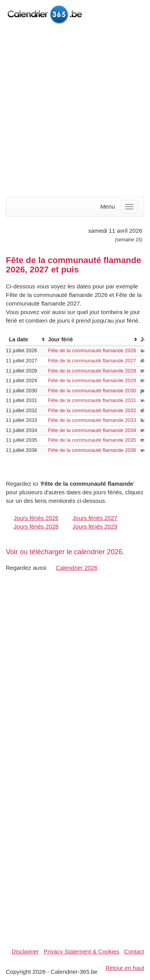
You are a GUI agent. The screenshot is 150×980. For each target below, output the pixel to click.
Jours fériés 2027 (95, 518)
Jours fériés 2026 (36, 518)
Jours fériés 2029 (95, 526)
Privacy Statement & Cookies (81, 951)
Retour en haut (125, 968)
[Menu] (129, 207)
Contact (134, 951)
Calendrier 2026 (77, 568)
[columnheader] (25, 340)
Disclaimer (25, 951)
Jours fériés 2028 (36, 526)
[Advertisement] (75, 111)
